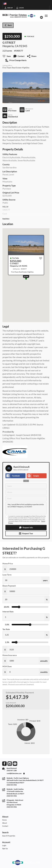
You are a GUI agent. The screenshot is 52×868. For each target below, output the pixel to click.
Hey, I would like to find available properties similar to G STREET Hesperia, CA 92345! (26, 508)
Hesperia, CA (11, 46)
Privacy (11, 523)
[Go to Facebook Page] (4, 763)
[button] (26, 528)
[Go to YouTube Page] (15, 763)
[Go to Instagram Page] (10, 763)
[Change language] (5, 4)
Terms (43, 521)
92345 (23, 46)
